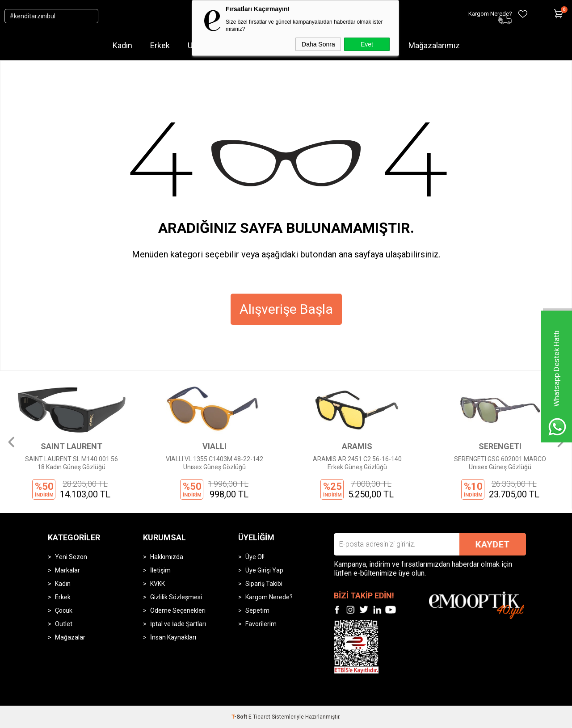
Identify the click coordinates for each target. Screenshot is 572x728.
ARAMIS (357, 446)
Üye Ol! (255, 557)
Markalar (67, 570)
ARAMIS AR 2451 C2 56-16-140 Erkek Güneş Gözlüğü (357, 463)
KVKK (158, 584)
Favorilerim (261, 624)
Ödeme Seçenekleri (178, 610)
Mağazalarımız (434, 45)
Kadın (122, 45)
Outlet (64, 624)
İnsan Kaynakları (173, 637)
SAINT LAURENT (71, 446)
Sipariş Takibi (264, 584)
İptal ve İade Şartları (178, 624)
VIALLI (214, 446)
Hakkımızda (167, 557)
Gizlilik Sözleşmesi (176, 597)
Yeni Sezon (71, 557)
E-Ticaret (259, 717)
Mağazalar (70, 637)
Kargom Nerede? (269, 597)
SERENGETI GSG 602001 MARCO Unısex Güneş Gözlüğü (500, 463)
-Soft (240, 717)
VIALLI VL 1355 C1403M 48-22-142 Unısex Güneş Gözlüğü (214, 463)
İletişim (160, 570)
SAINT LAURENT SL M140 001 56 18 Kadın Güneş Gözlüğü (71, 463)
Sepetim (257, 610)
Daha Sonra (318, 44)
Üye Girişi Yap (264, 570)
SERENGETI (500, 446)
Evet (367, 44)
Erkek (160, 45)
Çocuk (64, 610)
